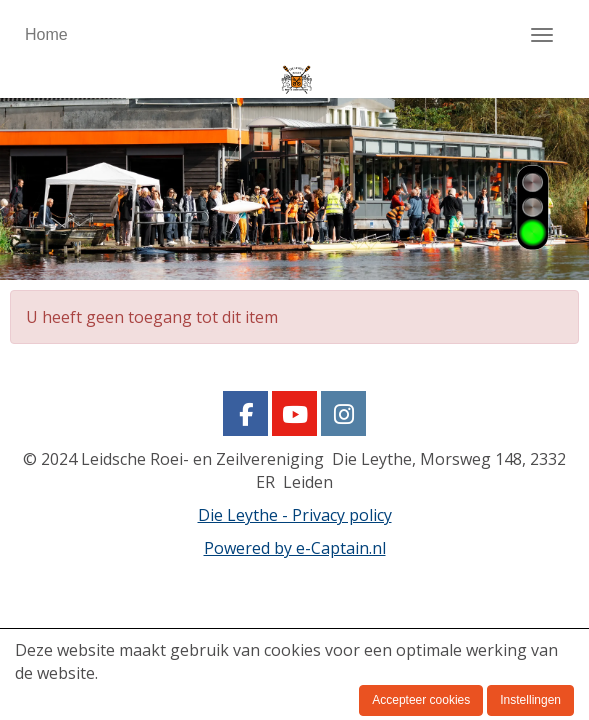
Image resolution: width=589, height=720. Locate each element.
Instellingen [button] (530, 700)
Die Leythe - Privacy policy (295, 515)
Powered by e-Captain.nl (295, 548)
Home (46, 34)
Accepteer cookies (421, 700)
